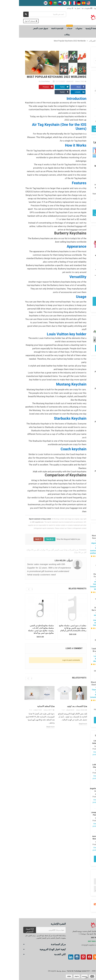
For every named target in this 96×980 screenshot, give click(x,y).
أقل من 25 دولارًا (14, 550)
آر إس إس (77, 957)
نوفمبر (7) (82, 431)
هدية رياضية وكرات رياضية (82, 889)
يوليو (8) (82, 451)
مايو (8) (82, 408)
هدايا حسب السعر (42, 550)
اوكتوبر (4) (81, 435)
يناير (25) (82, 467)
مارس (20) (81, 415)
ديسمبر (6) (81, 428)
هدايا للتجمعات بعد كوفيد (58, 706)
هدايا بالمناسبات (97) (83, 112)
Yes (31, 539)
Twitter (43, 87)
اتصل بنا (58, 8)
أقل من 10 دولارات (28, 550)
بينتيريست (64, 957)
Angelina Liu (76, 790)
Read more (86, 204)
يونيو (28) (82, 454)
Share (60, 87)
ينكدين (52, 957)
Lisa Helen (76, 742)
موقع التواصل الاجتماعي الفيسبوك (89, 957)
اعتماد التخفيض (11, 930)
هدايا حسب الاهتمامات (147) (83, 120)
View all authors (82, 859)
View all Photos (82, 348)
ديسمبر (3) (81, 395)
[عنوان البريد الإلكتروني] (32, 930)
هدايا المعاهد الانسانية (27, 706)
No (19, 539)
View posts (76, 753)
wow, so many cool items (76, 620)
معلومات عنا (68, 8)
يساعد (51, 8)
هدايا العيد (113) (82, 91)
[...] (61, 934)
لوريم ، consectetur (82, 881)
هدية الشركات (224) (83, 84)
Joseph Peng (76, 814)
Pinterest (27, 87)
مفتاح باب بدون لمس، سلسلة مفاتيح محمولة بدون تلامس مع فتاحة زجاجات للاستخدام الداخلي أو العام (54, 628)
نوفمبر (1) (82, 398)
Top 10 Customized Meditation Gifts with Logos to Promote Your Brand (83, 167)
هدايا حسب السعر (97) (84, 105)
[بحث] (26, 14)
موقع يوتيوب (70, 957)
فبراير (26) (81, 464)
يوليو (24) (82, 510)
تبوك (77, 8)
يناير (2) (82, 385)
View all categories (80, 129)
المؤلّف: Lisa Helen (45, 561)
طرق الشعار (87, 8)
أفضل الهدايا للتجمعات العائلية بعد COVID (83, 255)
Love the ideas (76, 659)
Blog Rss (82, 904)
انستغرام (58, 957)
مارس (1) (82, 378)
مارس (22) (81, 461)
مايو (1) (82, 457)
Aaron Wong (76, 838)
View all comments (82, 720)
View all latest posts (82, 213)
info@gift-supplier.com (71, 945)
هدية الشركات (54, 550)
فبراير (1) (82, 381)
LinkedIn (59, 92)
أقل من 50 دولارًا (61, 552)
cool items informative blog (74, 585)
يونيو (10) (82, 405)
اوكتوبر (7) (81, 402)
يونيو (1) (82, 513)
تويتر (83, 957)
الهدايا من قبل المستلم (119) (83, 97)
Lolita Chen (76, 766)
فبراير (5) (82, 418)
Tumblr (43, 92)
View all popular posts (82, 301)
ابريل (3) (82, 411)
